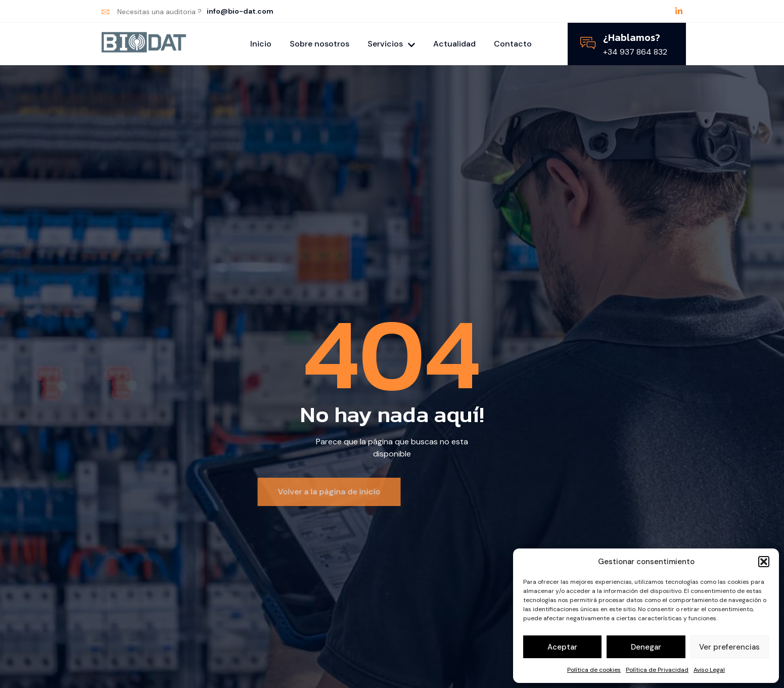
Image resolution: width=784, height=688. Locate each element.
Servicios (391, 44)
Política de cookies (594, 670)
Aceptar (562, 647)
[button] (764, 562)
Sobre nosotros (319, 44)
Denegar (646, 647)
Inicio (261, 44)
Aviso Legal (709, 670)
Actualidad (454, 44)
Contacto (513, 44)
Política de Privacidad (657, 670)
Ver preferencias (729, 647)
